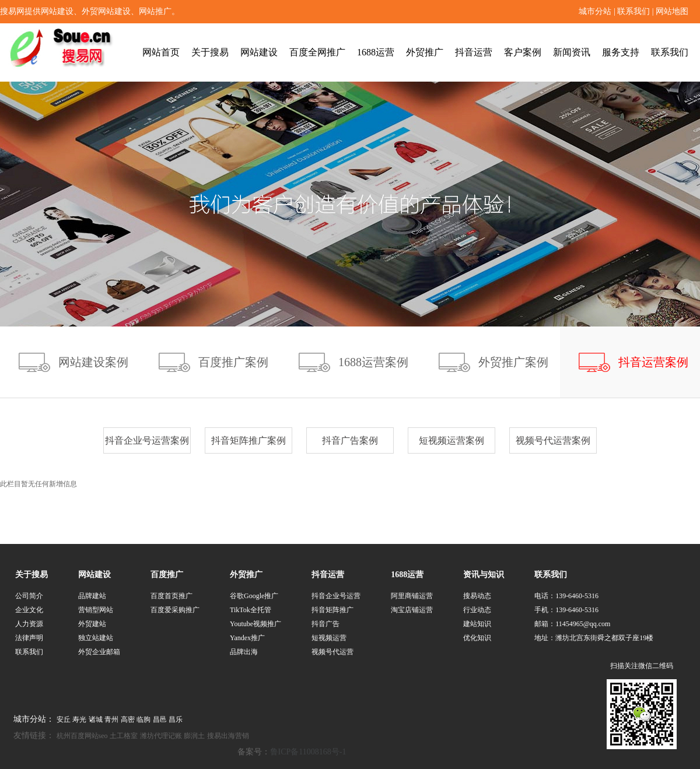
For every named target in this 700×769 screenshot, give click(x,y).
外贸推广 (425, 52)
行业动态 (477, 610)
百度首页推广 (171, 596)
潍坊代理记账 (161, 736)
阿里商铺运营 (412, 596)
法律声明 (29, 638)
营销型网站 (96, 610)
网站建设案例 (93, 362)
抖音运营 (474, 52)
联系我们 (633, 11)
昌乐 (176, 719)
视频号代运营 (332, 652)
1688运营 (376, 52)
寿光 (79, 719)
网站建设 (259, 52)
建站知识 (477, 624)
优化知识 (477, 638)
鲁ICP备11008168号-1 (308, 752)
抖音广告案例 (350, 440)
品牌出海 (244, 652)
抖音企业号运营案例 (147, 440)
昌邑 (160, 719)
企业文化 (29, 610)
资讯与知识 (484, 575)
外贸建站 (92, 624)
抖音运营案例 (653, 362)
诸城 (96, 719)
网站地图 (672, 11)
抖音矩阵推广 (332, 610)
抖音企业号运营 (336, 596)
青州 (111, 719)
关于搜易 (210, 52)
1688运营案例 (373, 362)
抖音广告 (325, 624)
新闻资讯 (572, 52)
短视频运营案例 (452, 440)
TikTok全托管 (251, 610)
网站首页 (161, 52)
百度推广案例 (233, 362)
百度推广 (167, 575)
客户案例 (523, 52)
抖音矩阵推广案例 (249, 440)
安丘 (64, 719)
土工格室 (124, 736)
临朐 (143, 719)
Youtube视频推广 (256, 624)
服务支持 (621, 52)
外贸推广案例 (513, 362)
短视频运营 (329, 638)
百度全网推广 (317, 52)
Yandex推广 (247, 638)
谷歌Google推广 (254, 596)
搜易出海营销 (228, 736)
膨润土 (194, 736)
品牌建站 (92, 596)
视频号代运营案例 (553, 440)
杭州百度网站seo (82, 736)
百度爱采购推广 (175, 610)
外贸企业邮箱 (99, 652)
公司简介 (29, 596)
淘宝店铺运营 (412, 610)
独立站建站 (96, 638)
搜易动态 (477, 596)
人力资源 (29, 624)
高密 (128, 719)
